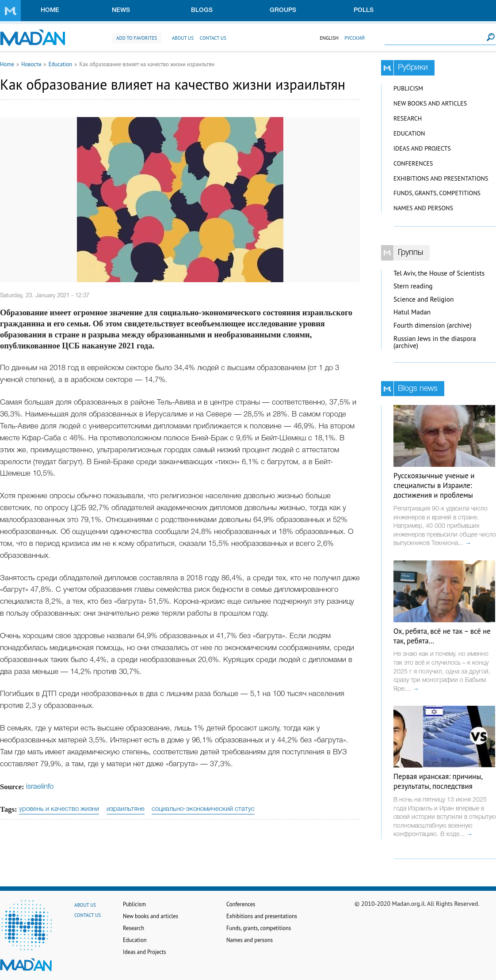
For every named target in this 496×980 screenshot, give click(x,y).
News (121, 10)
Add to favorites (137, 38)
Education (61, 64)
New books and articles (430, 103)
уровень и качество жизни (59, 809)
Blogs (202, 10)
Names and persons (423, 208)
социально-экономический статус (203, 809)
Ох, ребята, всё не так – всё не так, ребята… (442, 636)
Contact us (213, 38)
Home (50, 10)
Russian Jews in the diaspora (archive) (435, 342)
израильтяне (126, 809)
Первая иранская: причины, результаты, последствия (438, 781)
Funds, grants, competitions (437, 193)
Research (408, 118)
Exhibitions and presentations (441, 178)
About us (183, 38)
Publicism (408, 88)
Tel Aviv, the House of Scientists (439, 273)
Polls (364, 10)
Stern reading (413, 286)
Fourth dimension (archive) (433, 325)
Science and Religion (424, 299)
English (329, 38)
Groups (283, 10)
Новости (31, 64)
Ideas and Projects (422, 148)
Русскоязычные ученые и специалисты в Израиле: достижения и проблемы (434, 485)
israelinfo (40, 787)
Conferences (413, 163)
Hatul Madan (412, 312)
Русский (355, 38)
